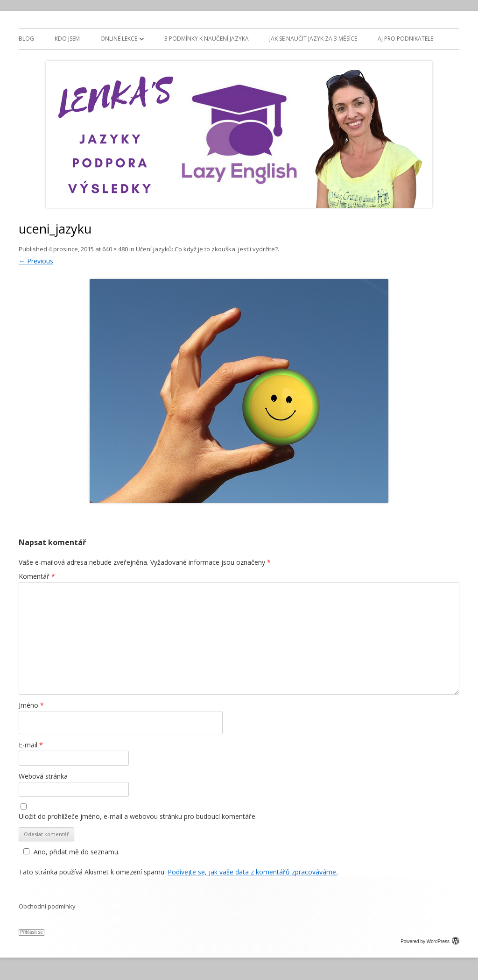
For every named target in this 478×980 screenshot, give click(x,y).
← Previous (36, 261)
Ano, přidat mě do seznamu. (70, 852)
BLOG (26, 39)
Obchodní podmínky (47, 906)
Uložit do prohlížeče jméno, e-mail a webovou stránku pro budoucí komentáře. (138, 816)
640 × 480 (115, 249)
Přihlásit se (32, 932)
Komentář (37, 576)
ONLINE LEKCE (119, 39)
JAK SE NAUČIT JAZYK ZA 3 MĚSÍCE (313, 39)
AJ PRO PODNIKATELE (405, 39)
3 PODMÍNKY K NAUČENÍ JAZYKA (207, 39)
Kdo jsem (67, 39)
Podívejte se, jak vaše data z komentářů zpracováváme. (253, 872)
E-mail (31, 745)
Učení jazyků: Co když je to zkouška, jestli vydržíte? (207, 249)
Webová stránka (43, 776)
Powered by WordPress (430, 941)
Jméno (31, 705)
